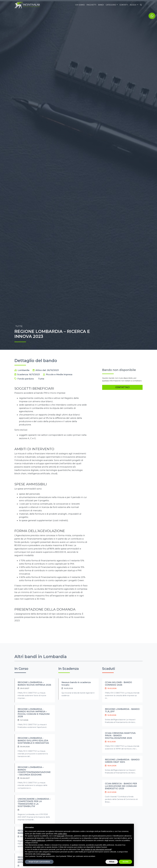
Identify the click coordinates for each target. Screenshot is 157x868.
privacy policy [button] (46, 854)
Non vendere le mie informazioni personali (96, 849)
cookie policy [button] (62, 834)
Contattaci (122, 387)
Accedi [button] (133, 5)
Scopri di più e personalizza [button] (39, 862)
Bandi (101, 5)
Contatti (124, 5)
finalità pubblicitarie (38, 840)
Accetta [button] (125, 862)
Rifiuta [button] (112, 862)
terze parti (61, 836)
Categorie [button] (111, 5)
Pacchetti (91, 5)
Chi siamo (80, 5)
